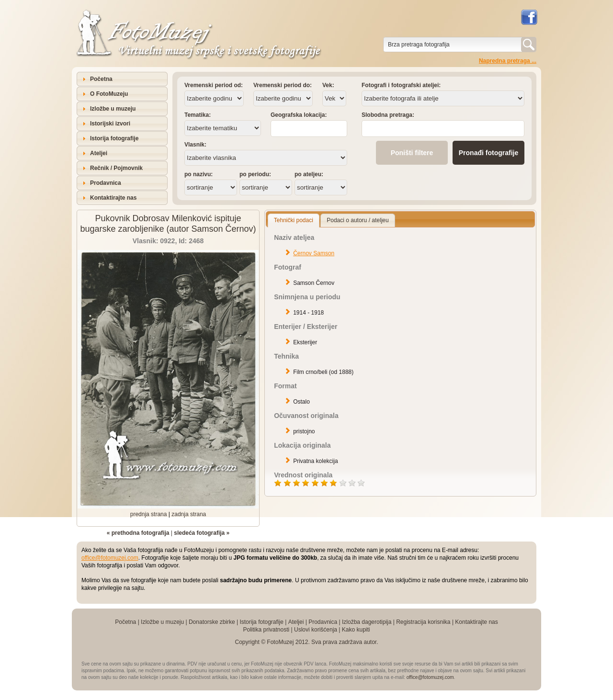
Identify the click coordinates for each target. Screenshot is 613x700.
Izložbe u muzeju (113, 109)
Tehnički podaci (294, 220)
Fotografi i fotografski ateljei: (401, 85)
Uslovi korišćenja (316, 630)
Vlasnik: (195, 145)
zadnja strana (189, 514)
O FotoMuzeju (109, 94)
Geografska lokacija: (299, 115)
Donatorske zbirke (212, 622)
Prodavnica (106, 183)
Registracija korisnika (423, 622)
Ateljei (99, 153)
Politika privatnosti (266, 630)
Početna (101, 79)
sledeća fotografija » (202, 533)
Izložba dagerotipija (367, 622)
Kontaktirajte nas (113, 198)
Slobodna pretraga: (388, 115)
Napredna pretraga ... (508, 61)
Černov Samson (314, 253)
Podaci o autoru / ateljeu (358, 220)
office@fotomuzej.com (110, 558)
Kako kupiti (356, 630)
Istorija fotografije (114, 138)
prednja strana (149, 514)
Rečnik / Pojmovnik (116, 168)
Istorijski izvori (110, 124)
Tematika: (198, 115)
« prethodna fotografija (138, 533)
